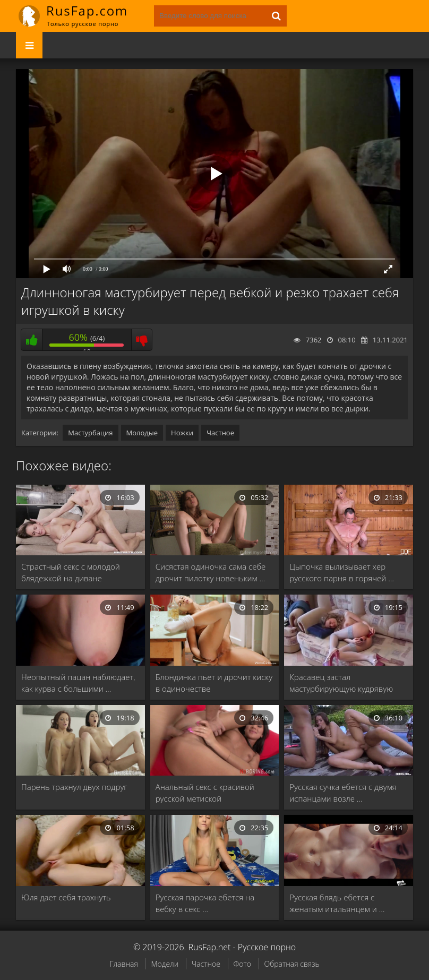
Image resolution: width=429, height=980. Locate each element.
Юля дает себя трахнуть (66, 897)
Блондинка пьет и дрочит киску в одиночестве (214, 683)
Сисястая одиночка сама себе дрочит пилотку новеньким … (211, 572)
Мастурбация (90, 433)
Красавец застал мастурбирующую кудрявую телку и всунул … (341, 683)
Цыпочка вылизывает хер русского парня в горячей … (342, 572)
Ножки (182, 433)
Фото (242, 964)
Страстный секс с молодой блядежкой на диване (71, 572)
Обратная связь (292, 964)
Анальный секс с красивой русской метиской (205, 793)
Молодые (142, 433)
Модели (165, 964)
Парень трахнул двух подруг (74, 787)
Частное (220, 433)
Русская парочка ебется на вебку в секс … (205, 903)
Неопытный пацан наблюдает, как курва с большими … (78, 683)
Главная (123, 964)
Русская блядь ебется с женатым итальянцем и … (337, 903)
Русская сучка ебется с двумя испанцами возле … (343, 793)
